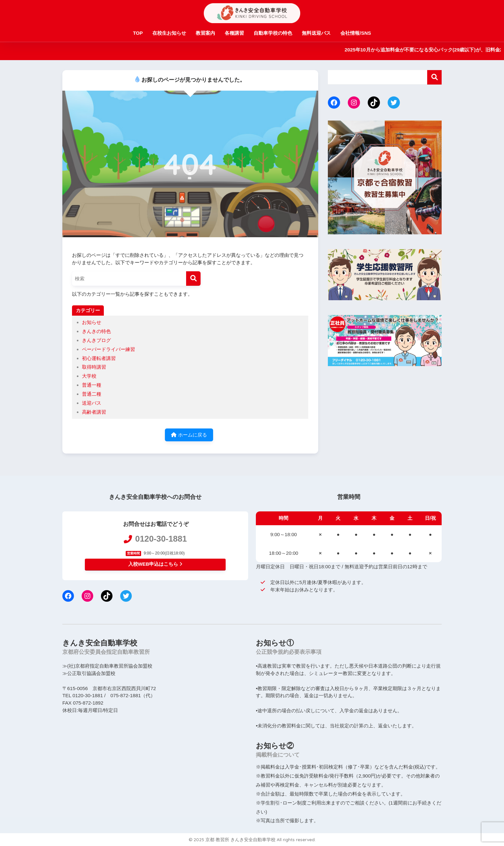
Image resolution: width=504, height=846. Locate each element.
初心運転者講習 (99, 358)
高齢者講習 (94, 412)
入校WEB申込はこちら (155, 564)
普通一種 (92, 385)
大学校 (89, 376)
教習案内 (205, 33)
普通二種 (92, 394)
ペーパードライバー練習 (108, 349)
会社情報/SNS (356, 33)
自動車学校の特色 (273, 33)
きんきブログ (96, 340)
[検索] (193, 279)
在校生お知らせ (169, 33)
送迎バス (92, 403)
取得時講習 (94, 367)
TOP (138, 33)
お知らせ (92, 322)
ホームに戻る (189, 435)
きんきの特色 (96, 331)
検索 (434, 77)
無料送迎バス (316, 33)
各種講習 (234, 33)
